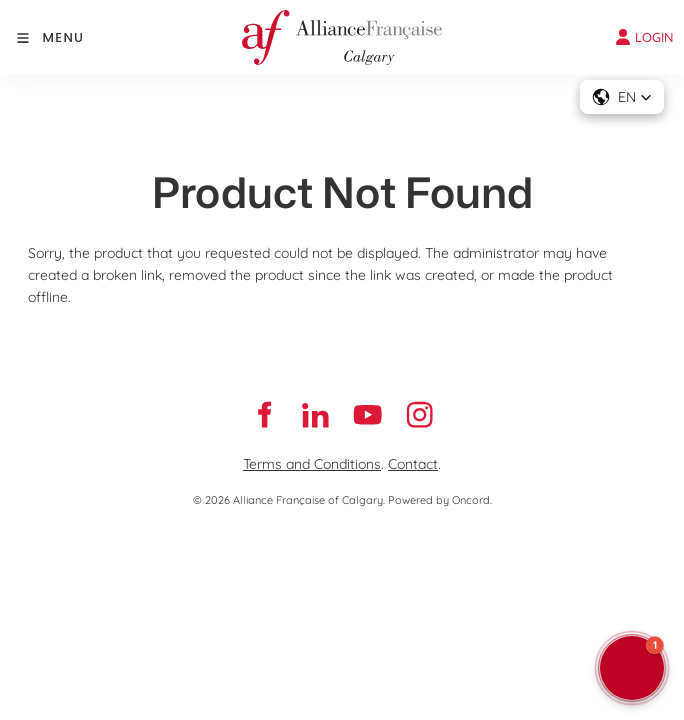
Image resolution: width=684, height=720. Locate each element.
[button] (622, 97)
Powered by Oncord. (440, 500)
